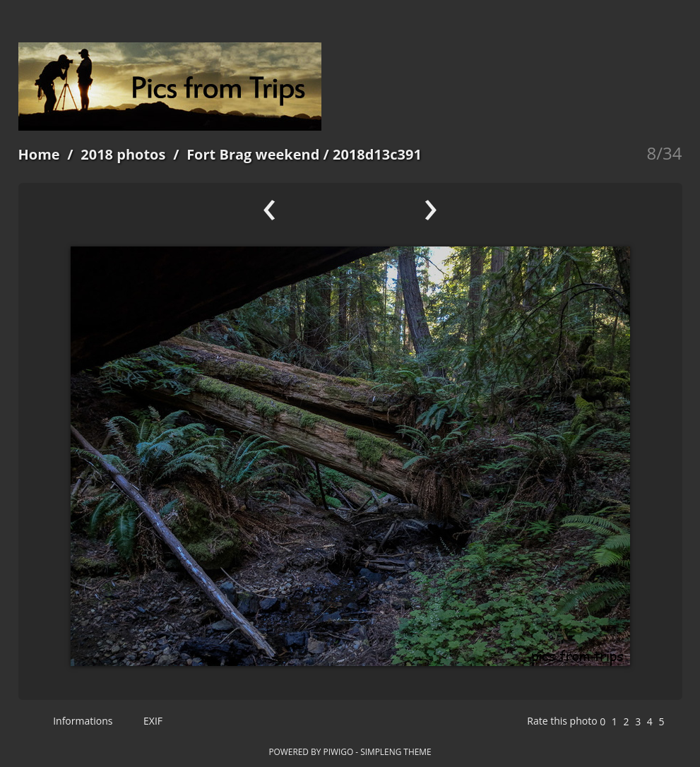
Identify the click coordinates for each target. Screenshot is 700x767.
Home (39, 154)
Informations (77, 721)
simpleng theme (396, 751)
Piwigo (338, 751)
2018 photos (123, 154)
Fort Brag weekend (253, 154)
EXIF (147, 721)
